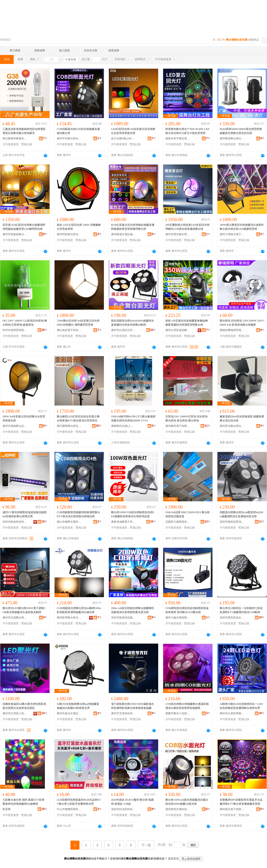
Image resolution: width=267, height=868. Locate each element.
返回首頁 (173, 859)
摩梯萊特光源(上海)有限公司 (123, 426)
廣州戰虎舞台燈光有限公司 (232, 138)
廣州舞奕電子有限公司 (178, 426)
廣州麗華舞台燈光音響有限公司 (69, 426)
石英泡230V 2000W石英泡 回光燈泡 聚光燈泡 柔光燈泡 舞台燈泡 (186, 419)
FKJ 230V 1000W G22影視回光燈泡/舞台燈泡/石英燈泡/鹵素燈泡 (25, 323)
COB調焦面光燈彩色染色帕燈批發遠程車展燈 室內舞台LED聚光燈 (187, 610)
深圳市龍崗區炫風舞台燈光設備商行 (123, 618)
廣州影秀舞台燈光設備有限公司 (69, 618)
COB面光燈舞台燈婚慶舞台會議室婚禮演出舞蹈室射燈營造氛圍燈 (187, 706)
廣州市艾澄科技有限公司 (123, 713)
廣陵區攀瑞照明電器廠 (232, 330)
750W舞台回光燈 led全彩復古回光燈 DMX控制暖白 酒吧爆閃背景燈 (78, 323)
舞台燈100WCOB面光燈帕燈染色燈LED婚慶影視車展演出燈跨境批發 (133, 514)
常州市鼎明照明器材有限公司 (15, 330)
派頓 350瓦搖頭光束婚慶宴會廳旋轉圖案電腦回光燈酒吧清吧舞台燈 (187, 323)
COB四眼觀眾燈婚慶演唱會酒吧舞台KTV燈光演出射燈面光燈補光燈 (78, 514)
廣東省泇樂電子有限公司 (123, 522)
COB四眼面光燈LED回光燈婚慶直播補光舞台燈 (78, 131)
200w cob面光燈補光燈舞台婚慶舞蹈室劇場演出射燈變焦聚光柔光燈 (132, 610)
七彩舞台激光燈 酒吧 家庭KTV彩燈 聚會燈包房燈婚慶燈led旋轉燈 (23, 802)
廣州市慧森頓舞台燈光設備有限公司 (15, 234)
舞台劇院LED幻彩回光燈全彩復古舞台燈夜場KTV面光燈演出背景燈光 (78, 419)
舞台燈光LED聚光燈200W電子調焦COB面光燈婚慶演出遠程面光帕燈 (24, 610)
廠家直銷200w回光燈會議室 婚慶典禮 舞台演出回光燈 (242, 419)
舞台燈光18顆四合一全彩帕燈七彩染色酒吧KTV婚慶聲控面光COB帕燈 (241, 610)
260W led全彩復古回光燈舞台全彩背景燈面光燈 (24, 419)
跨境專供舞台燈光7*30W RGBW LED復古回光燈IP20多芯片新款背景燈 (187, 131)
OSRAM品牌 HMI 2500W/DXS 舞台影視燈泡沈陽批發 (188, 514)
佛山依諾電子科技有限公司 (69, 330)
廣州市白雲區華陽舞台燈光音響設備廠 (232, 713)
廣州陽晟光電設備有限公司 (123, 234)
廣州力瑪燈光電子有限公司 (232, 234)
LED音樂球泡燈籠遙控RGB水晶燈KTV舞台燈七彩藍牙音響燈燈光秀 (79, 802)
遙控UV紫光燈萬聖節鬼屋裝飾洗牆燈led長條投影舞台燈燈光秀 (25, 514)
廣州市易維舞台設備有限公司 (15, 426)
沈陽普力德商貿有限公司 (178, 522)
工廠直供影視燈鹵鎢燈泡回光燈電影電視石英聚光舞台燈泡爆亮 (24, 131)
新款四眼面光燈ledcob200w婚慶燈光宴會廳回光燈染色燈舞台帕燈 (132, 323)
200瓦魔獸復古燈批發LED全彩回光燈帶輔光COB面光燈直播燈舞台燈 (187, 227)
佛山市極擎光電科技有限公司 (69, 522)
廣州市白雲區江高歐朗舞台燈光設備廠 (15, 713)
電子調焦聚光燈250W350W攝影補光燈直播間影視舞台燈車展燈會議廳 (132, 706)
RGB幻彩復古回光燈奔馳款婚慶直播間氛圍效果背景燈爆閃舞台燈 (133, 227)
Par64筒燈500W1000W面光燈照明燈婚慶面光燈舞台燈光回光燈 (241, 131)
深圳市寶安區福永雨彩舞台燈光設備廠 (232, 618)
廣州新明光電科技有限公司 (178, 809)
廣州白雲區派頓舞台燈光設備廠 (178, 330)
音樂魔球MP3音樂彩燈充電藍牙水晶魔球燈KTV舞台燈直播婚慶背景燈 (241, 802)
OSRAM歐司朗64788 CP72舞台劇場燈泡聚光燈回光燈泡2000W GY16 (133, 419)
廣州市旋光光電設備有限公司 (69, 713)
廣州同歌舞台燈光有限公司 (69, 234)
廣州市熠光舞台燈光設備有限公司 (178, 234)
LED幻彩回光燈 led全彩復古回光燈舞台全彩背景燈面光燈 (133, 131)
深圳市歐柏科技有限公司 (15, 522)
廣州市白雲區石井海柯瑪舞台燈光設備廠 (123, 330)
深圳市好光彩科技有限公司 (123, 809)
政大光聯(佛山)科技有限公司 (123, 138)
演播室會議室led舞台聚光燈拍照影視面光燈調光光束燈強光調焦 (24, 706)
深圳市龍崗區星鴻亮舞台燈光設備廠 (232, 522)
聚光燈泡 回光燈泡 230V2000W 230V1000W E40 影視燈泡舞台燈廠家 (242, 323)
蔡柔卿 (7, 809)
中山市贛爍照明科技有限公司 (69, 809)
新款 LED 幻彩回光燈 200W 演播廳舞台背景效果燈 (79, 227)
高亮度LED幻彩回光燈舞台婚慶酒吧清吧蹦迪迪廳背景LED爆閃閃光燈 (24, 227)
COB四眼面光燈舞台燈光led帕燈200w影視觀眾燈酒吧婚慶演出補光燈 (79, 610)
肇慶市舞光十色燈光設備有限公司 (178, 713)
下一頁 (146, 845)
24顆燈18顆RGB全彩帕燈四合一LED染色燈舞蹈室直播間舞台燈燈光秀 (241, 706)
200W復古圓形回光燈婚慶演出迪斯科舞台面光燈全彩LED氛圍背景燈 (242, 227)
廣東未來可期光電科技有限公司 (178, 138)
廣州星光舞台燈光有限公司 (232, 426)
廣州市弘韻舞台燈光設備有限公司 (15, 618)
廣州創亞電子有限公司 (232, 809)
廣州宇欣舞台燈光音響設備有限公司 (69, 138)
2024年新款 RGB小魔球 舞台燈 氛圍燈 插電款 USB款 (132, 802)
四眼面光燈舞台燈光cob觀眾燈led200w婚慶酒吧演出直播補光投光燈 (241, 514)
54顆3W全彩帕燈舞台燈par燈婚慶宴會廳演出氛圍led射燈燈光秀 (78, 706)
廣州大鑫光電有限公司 (178, 618)
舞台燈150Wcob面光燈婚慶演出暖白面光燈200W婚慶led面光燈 (187, 802)
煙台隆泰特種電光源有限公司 (15, 138)
